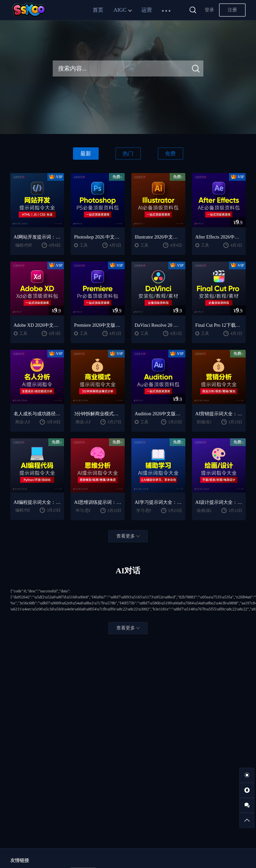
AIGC (120, 10)
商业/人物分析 (28, 422)
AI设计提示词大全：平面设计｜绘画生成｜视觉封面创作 (219, 502)
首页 (98, 10)
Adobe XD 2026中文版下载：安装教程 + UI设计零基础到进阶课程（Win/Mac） (37, 325)
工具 (84, 245)
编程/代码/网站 (28, 245)
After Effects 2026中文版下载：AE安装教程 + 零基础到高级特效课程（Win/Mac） (219, 237)
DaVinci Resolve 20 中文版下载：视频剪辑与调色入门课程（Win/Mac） (158, 325)
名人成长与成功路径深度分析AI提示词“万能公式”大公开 (37, 414)
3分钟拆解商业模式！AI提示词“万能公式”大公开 (98, 414)
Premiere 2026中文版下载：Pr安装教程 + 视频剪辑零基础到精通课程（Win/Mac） (98, 325)
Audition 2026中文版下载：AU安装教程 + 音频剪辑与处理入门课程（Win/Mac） (158, 414)
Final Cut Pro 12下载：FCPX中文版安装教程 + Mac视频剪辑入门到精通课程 (219, 325)
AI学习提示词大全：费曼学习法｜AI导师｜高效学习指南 (158, 502)
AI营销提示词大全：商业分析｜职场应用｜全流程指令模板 (219, 414)
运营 (147, 10)
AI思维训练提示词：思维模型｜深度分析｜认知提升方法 (98, 502)
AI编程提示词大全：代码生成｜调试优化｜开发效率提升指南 (37, 502)
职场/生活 (205, 422)
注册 (232, 10)
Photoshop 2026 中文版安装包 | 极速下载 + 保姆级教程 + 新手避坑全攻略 (98, 237)
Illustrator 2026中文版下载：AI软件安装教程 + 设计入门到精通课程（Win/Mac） (158, 237)
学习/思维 (84, 511)
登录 (209, 10)
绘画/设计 (205, 511)
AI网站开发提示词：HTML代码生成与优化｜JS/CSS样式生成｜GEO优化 (37, 237)
